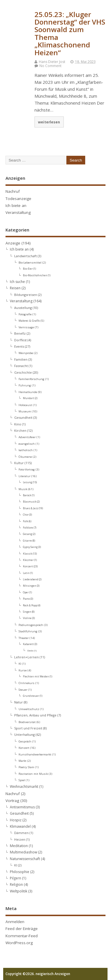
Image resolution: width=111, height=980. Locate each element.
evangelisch (27, 444)
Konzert (28, 566)
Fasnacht (21, 366)
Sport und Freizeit (28, 728)
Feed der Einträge (22, 929)
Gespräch (25, 741)
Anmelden (15, 922)
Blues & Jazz (31, 508)
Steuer (23, 690)
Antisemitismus (22, 807)
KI (20, 664)
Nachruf (13, 191)
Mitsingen (30, 586)
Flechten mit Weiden (36, 677)
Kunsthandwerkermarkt (35, 754)
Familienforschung (31, 379)
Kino (18, 424)
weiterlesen (49, 122)
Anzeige (13, 243)
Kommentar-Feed (22, 936)
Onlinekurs (27, 683)
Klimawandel (20, 826)
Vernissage (26, 327)
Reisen (15, 288)
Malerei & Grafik (29, 321)
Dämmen (21, 833)
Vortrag (12, 801)
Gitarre (27, 541)
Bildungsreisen (26, 295)
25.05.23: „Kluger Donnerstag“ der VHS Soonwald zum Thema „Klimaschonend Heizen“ (70, 33)
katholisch (26, 450)
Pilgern (16, 878)
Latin (26, 573)
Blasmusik (30, 502)
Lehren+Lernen (27, 657)
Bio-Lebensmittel (30, 262)
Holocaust (25, 405)
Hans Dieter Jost (52, 62)
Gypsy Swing (30, 547)
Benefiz (20, 333)
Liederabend (31, 579)
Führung (25, 385)
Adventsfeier (27, 437)
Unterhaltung (24, 734)
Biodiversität (27, 722)
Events (19, 346)
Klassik (28, 554)
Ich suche (17, 282)
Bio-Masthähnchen (35, 275)
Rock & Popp (30, 605)
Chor (26, 515)
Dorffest (20, 340)
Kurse (23, 670)
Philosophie (20, 872)
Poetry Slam (26, 767)
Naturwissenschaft (25, 859)
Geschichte (23, 372)
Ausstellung (23, 308)
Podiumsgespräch (31, 625)
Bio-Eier (28, 269)
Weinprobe (26, 353)
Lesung (28, 482)
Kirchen (20, 430)
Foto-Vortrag (27, 469)
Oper (26, 592)
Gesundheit (23, 417)
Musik (23, 489)
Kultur (19, 463)
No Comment (50, 66)
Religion (16, 884)
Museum (25, 411)
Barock (27, 495)
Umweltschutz (29, 709)
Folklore (28, 528)
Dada (30, 650)
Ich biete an (16, 205)
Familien (21, 359)
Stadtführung (28, 631)
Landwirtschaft (26, 256)
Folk (26, 521)
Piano (26, 599)
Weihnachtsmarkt (24, 787)
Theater (24, 638)
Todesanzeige (18, 199)
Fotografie (25, 314)
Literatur (24, 476)
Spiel (22, 780)
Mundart (29, 398)
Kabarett (28, 644)
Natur (19, 702)
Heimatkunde (28, 392)
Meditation (19, 846)
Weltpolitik (19, 891)
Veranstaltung (18, 212)
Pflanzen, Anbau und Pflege (35, 715)
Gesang (28, 534)
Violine (27, 618)
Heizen (20, 839)
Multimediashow (23, 852)
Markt (22, 761)
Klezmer (28, 560)
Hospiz (16, 820)
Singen (27, 612)
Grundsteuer (31, 696)
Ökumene (25, 457)
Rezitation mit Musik (33, 774)
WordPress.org (19, 943)
